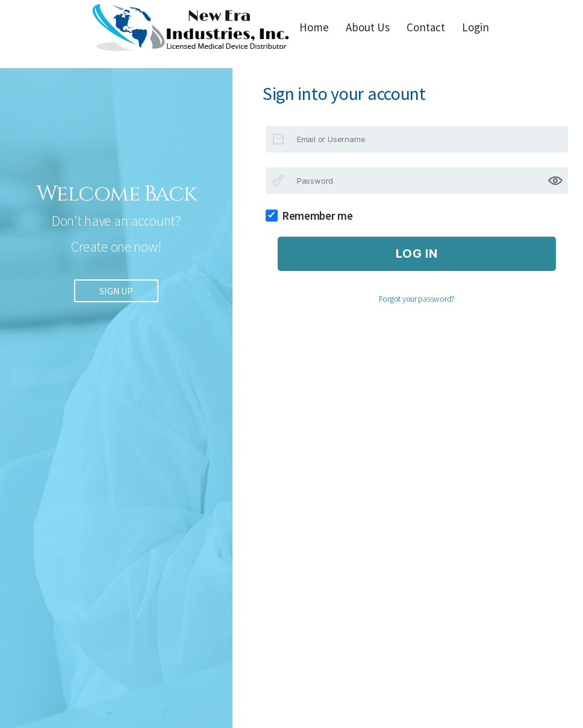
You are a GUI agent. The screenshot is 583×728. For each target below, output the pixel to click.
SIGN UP (116, 293)
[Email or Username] (417, 139)
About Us (368, 27)
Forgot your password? (417, 299)
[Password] (417, 181)
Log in (416, 254)
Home (314, 27)
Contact (426, 27)
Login (475, 27)
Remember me (314, 216)
